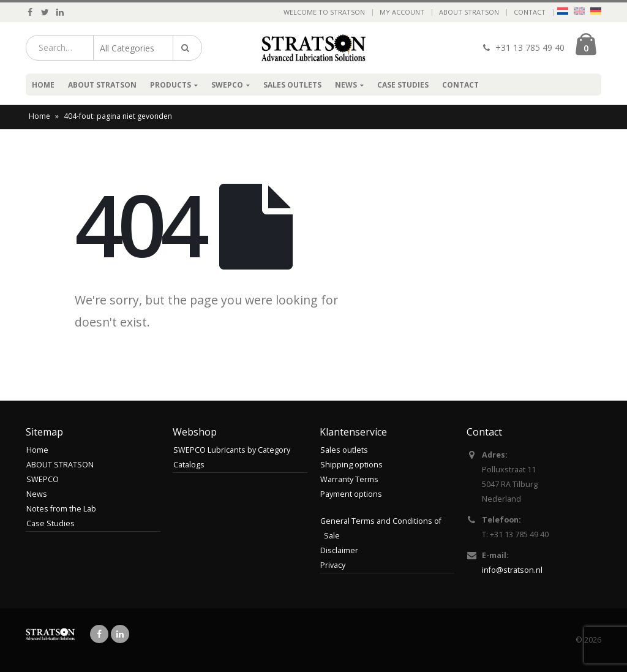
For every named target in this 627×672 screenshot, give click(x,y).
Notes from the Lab (61, 509)
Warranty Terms (349, 479)
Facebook (99, 634)
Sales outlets (292, 85)
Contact (530, 12)
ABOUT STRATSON (469, 12)
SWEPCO (227, 85)
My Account (402, 12)
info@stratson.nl (512, 570)
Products (171, 85)
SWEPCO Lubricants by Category (232, 450)
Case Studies (403, 85)
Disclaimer (339, 550)
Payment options (351, 494)
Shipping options (351, 465)
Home (43, 85)
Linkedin (120, 634)
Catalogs (189, 465)
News (346, 85)
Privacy (333, 565)
